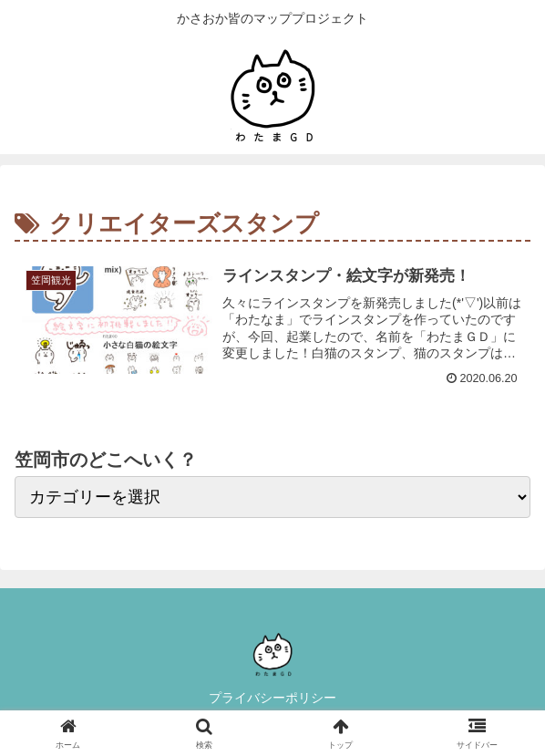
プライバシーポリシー (272, 698)
